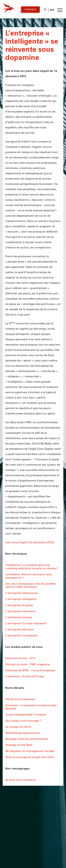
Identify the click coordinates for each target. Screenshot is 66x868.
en (52, 10)
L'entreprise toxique (19, 617)
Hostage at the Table (19, 745)
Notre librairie (15, 688)
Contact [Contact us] (30, 10)
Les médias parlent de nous (24, 647)
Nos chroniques (16, 554)
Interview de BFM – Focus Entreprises (30, 671)
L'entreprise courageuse (21, 636)
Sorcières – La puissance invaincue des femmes (31, 707)
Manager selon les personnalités (26, 739)
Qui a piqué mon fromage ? (23, 721)
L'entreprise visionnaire (21, 611)
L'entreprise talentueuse (21, 593)
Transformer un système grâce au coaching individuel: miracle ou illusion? (32, 567)
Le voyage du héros (18, 727)
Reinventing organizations (23, 733)
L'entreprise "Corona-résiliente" (26, 624)
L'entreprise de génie (19, 605)
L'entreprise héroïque (19, 630)
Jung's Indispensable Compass (26, 715)
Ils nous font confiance (20, 780)
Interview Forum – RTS (20, 658)
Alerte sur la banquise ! (21, 699)
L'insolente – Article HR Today (25, 677)
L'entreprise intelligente (21, 599)
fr (45, 10)
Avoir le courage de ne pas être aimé (29, 757)
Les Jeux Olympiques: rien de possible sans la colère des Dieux (30, 585)
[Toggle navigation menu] (60, 10)
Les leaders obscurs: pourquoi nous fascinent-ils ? (29, 576)
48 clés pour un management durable (30, 751)
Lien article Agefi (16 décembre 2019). (30, 543)
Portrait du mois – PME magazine (27, 665)
